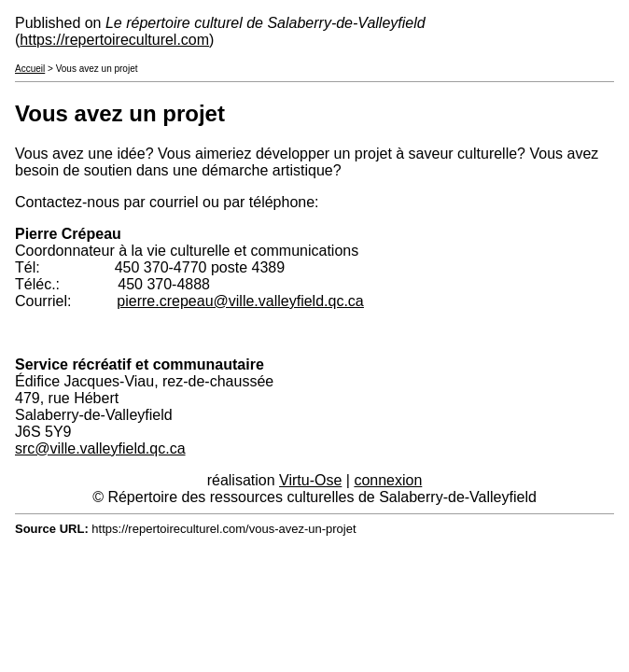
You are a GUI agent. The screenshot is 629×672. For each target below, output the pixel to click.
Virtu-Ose (310, 480)
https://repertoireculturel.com (114, 40)
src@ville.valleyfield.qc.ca (100, 448)
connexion (388, 480)
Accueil (30, 69)
